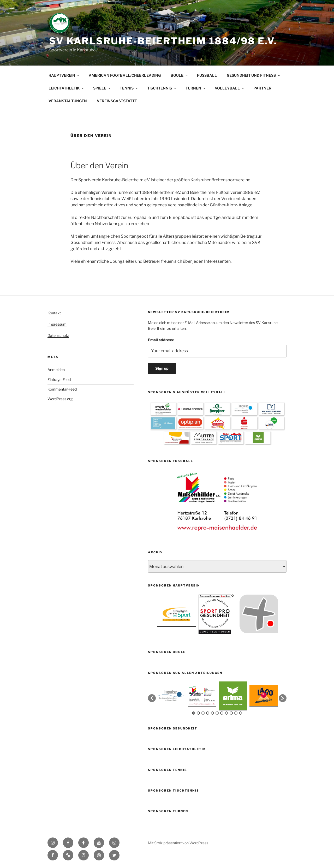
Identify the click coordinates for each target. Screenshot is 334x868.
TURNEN (196, 88)
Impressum (57, 324)
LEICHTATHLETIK (67, 88)
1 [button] (194, 713)
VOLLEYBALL (230, 88)
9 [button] (231, 713)
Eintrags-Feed (59, 379)
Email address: (161, 340)
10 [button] (236, 713)
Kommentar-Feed (62, 389)
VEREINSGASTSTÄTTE (117, 101)
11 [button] (241, 713)
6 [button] (217, 713)
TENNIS (129, 88)
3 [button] (203, 713)
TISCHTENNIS (162, 88)
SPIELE (102, 88)
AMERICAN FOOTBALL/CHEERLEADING (125, 75)
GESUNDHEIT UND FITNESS (254, 75)
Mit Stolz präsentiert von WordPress (178, 843)
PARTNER (262, 88)
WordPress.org (60, 399)
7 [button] (222, 713)
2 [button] (198, 713)
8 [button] (226, 713)
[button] (152, 698)
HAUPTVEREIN (64, 75)
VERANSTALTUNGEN (68, 101)
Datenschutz (58, 335)
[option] (217, 502)
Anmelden (56, 370)
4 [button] (208, 713)
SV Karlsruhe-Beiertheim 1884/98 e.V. (163, 41)
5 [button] (212, 713)
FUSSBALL (207, 75)
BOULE (180, 75)
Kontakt (54, 313)
